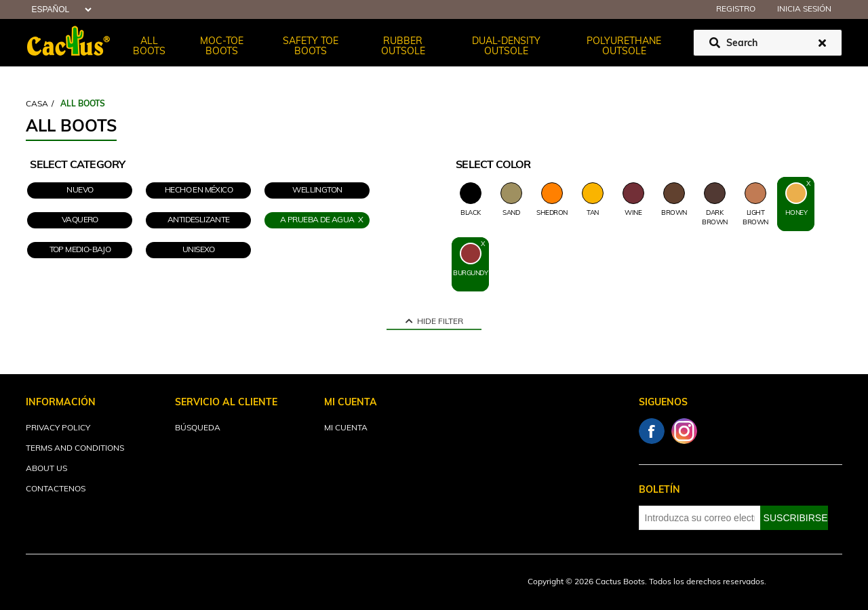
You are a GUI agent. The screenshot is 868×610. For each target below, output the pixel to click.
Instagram (684, 431)
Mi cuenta (346, 428)
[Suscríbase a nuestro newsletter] (700, 518)
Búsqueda (198, 428)
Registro (736, 9)
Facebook (652, 431)
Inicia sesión (804, 9)
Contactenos (56, 489)
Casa (37, 104)
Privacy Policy (58, 428)
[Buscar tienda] (768, 43)
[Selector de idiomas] (60, 10)
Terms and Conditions (75, 449)
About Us (46, 469)
